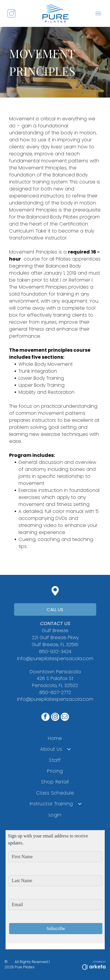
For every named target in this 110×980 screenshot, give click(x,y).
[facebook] (45, 718)
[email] (65, 718)
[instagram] (55, 718)
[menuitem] (55, 738)
